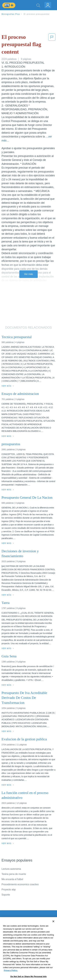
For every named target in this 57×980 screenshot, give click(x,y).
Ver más (29, 274)
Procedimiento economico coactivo (20, 884)
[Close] (53, 929)
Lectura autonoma (11, 869)
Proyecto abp (9, 890)
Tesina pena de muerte (14, 874)
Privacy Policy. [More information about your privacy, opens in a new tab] (11, 978)
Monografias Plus (11, 14)
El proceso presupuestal (37, 14)
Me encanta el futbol (12, 879)
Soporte (6, 895)
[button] (52, 45)
